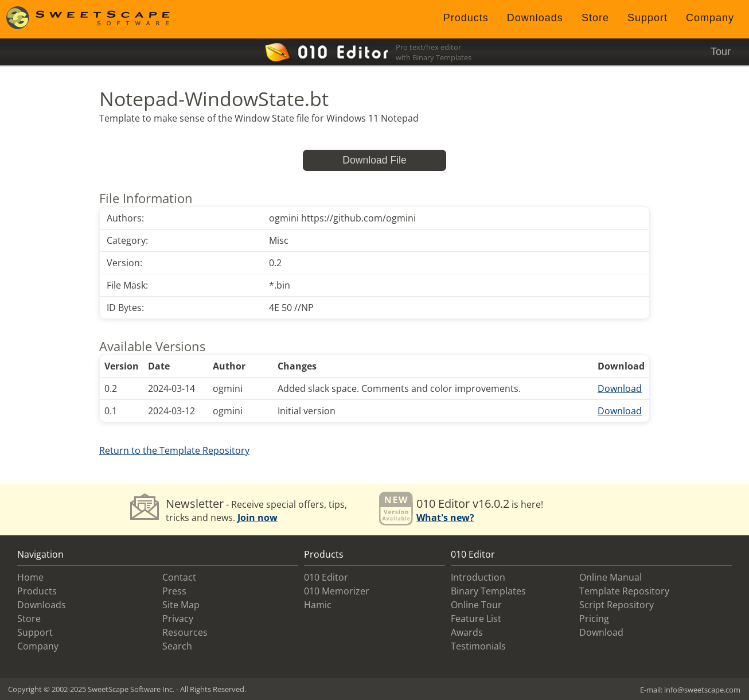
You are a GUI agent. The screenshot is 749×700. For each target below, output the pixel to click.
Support (647, 18)
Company (710, 18)
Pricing (594, 619)
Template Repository (624, 591)
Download (620, 388)
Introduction (478, 577)
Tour (721, 52)
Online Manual (610, 577)
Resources (185, 632)
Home (30, 577)
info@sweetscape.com (702, 690)
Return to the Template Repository (174, 450)
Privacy (178, 619)
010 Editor (326, 577)
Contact (179, 577)
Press (174, 591)
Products (466, 18)
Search (177, 646)
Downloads (535, 18)
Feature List (476, 619)
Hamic (318, 605)
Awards (467, 632)
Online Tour (476, 605)
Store (595, 18)
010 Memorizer (337, 591)
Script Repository (617, 605)
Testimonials (478, 646)
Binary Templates (488, 591)
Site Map (181, 605)
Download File (374, 160)
